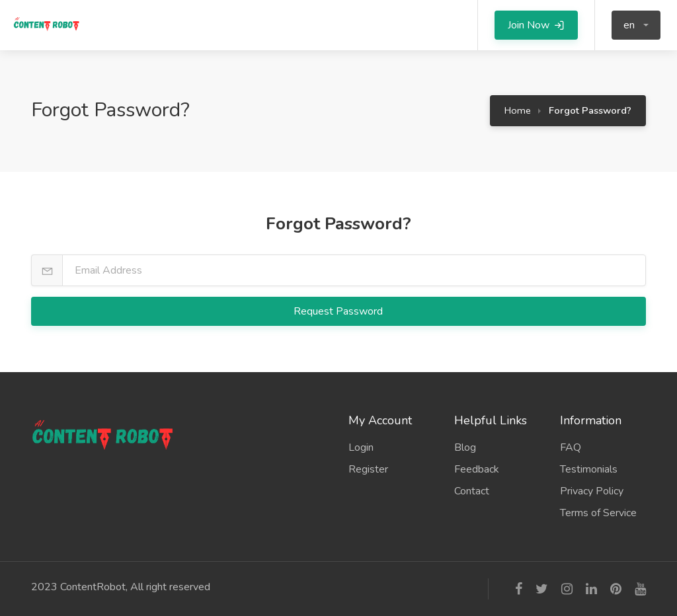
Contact (472, 491)
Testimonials (589, 469)
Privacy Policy (592, 491)
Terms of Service (598, 513)
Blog (465, 447)
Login (361, 447)
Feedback (477, 469)
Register (368, 469)
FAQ (571, 447)
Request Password (339, 311)
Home (518, 110)
